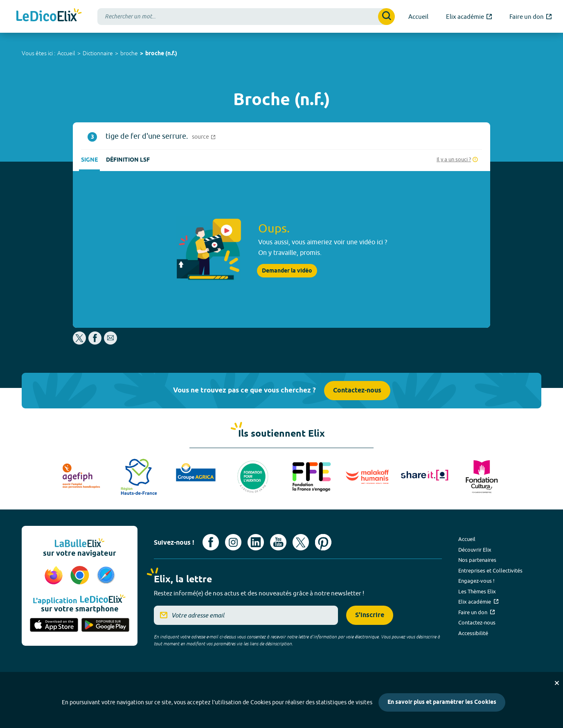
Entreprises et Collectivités (490, 570)
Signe (89, 160)
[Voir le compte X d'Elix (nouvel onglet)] (301, 542)
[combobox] (246, 17)
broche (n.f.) (161, 54)
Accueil (66, 53)
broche (129, 53)
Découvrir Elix (475, 550)
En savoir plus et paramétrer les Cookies (442, 702)
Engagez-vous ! (476, 581)
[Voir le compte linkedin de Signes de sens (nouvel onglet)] (256, 542)
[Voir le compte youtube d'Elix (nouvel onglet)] (278, 542)
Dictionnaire (98, 53)
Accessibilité (473, 633)
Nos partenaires (477, 560)
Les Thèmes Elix (477, 591)
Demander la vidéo (287, 271)
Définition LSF (128, 160)
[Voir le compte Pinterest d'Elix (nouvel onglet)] (323, 542)
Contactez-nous (357, 391)
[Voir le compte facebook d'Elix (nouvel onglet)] (211, 542)
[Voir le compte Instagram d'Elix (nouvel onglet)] (233, 542)
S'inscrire (370, 615)
